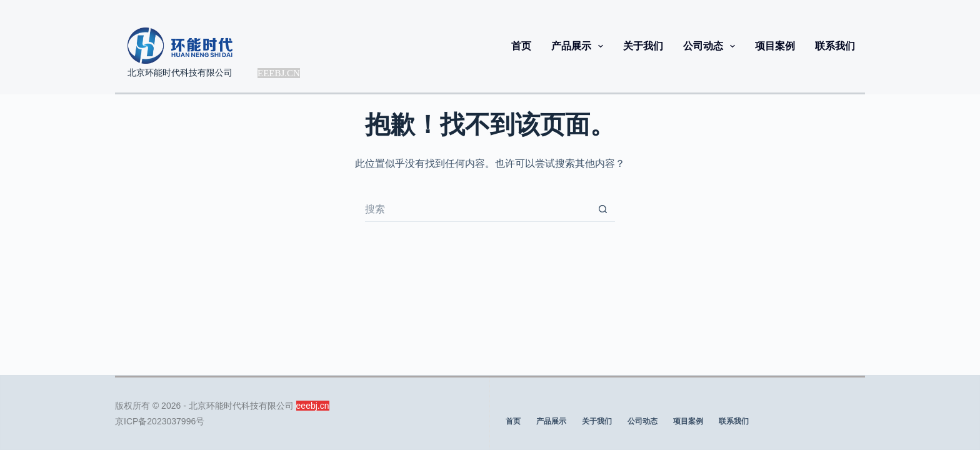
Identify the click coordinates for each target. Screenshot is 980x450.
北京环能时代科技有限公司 (180, 72)
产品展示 (580, 46)
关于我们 (643, 46)
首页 (521, 46)
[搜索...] (477, 209)
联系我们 (835, 46)
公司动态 (712, 46)
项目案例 (775, 46)
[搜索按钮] (602, 209)
